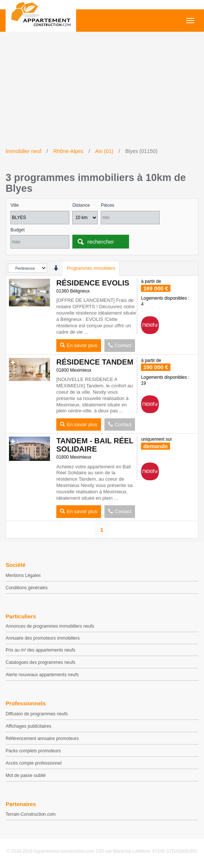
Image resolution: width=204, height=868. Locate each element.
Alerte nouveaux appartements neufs (42, 675)
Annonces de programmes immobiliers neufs (50, 626)
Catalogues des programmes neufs (40, 662)
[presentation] (56, 268)
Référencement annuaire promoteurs (42, 739)
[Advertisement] (102, 91)
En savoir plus (79, 345)
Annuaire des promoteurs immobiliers (43, 638)
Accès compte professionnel (34, 763)
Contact (120, 345)
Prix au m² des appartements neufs (40, 650)
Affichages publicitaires (29, 726)
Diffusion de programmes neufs (37, 714)
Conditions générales (27, 588)
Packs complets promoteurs (33, 751)
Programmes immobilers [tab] (91, 268)
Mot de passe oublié (26, 775)
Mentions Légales (23, 575)
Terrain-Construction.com (31, 814)
